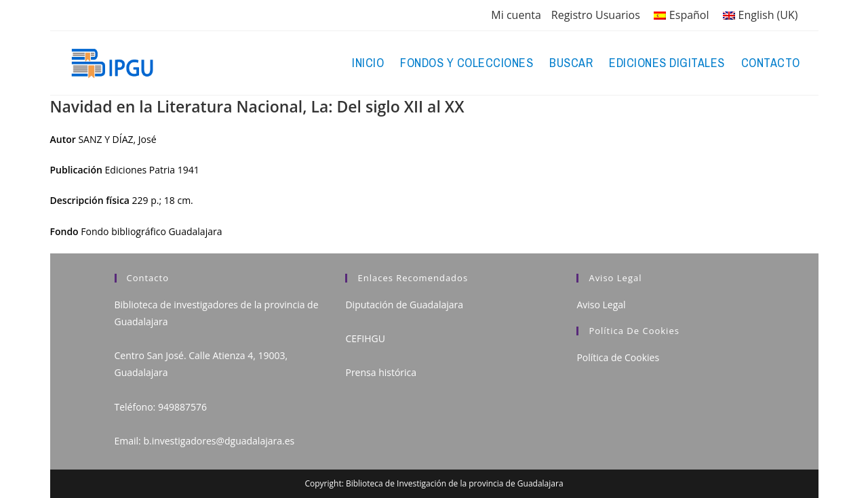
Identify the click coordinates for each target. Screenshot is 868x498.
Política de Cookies (618, 357)
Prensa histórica (381, 372)
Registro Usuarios (596, 15)
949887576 (182, 407)
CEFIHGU (365, 338)
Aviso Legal (601, 305)
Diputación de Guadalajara (404, 305)
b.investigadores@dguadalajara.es (219, 441)
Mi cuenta (516, 15)
